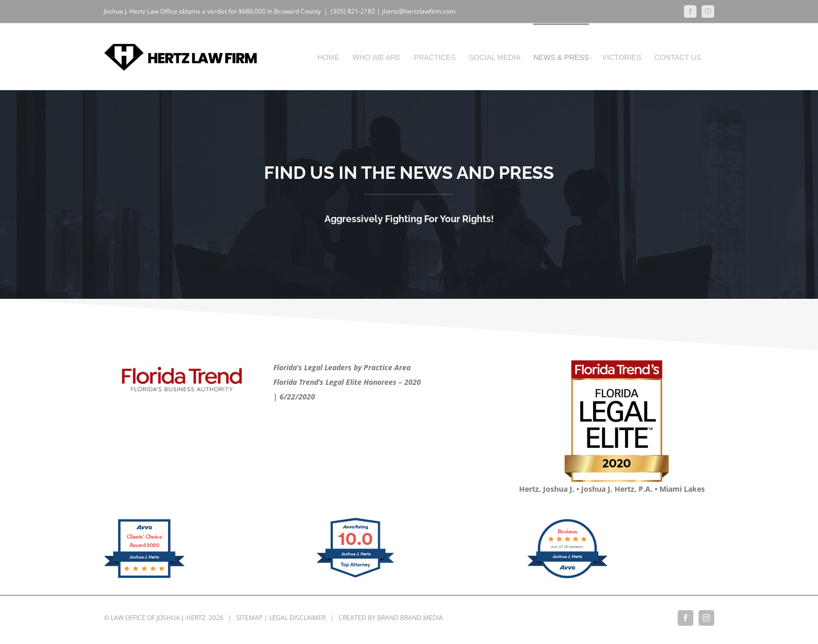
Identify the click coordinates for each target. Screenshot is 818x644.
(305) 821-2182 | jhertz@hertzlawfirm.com (393, 11)
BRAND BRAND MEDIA (410, 618)
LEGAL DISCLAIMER (297, 618)
